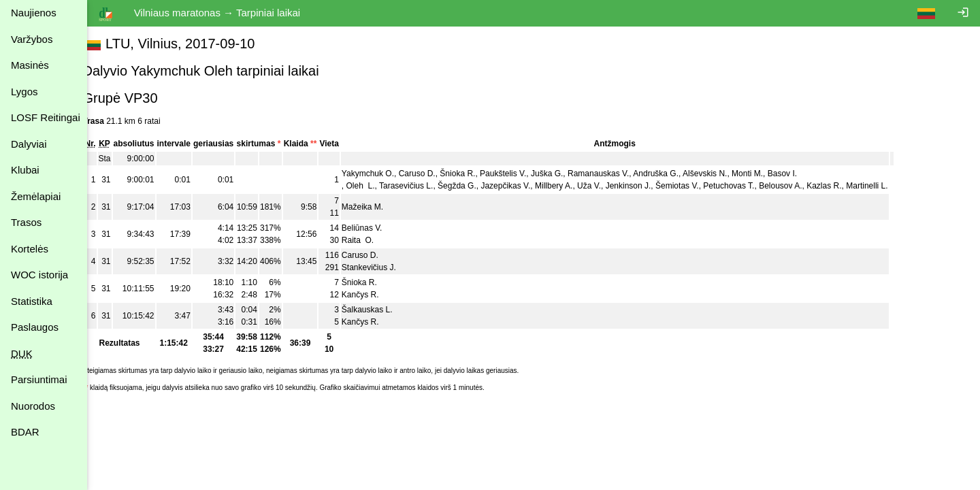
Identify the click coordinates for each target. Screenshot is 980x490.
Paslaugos (35, 327)
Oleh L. (376, 186)
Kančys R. (375, 295)
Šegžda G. (473, 186)
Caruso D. (432, 174)
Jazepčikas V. (521, 186)
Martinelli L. (882, 186)
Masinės (30, 65)
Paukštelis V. (519, 174)
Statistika (32, 301)
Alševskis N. (720, 174)
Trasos (26, 222)
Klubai (25, 170)
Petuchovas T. (744, 186)
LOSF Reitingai (46, 117)
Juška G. (562, 174)
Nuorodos (33, 406)
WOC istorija (39, 275)
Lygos (24, 92)
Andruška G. (671, 174)
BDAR (25, 432)
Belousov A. (796, 186)
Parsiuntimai (39, 379)
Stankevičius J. (384, 267)
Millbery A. (569, 186)
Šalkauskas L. (382, 310)
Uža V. (605, 186)
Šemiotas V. (693, 186)
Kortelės (30, 249)
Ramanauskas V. (614, 174)
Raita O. (373, 240)
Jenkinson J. (643, 186)
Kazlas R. (839, 186)
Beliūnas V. (377, 228)
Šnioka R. (473, 174)
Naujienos (34, 13)
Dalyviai (29, 144)
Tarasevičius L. (422, 186)
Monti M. (763, 174)
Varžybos (32, 39)
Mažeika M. (377, 207)
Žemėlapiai (36, 196)
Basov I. (797, 174)
